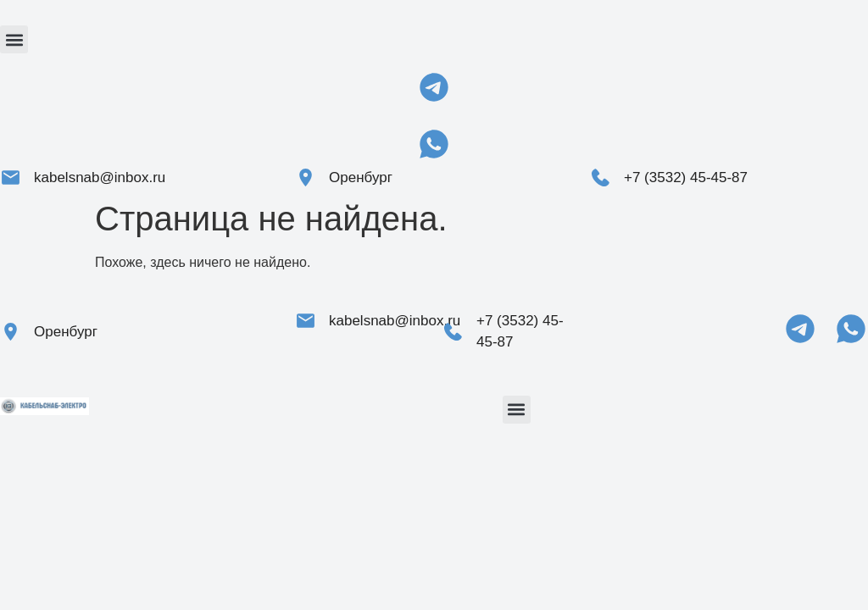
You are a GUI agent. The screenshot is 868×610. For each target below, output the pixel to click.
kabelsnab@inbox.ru (100, 177)
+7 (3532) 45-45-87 (686, 177)
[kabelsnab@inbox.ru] (11, 177)
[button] (14, 39)
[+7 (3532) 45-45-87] (601, 177)
